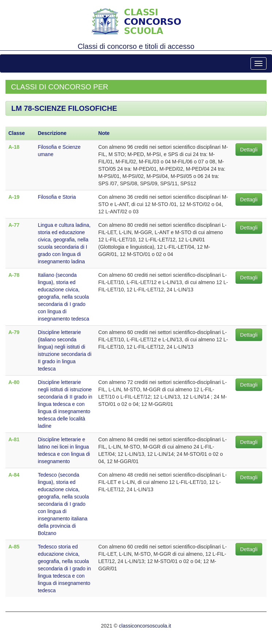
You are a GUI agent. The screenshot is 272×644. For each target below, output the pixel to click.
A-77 (14, 225)
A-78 (14, 275)
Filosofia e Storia (57, 197)
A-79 (14, 332)
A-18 (14, 147)
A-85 (14, 547)
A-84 (14, 475)
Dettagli (249, 150)
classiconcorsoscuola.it (145, 626)
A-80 (14, 382)
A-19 (14, 197)
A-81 (14, 439)
